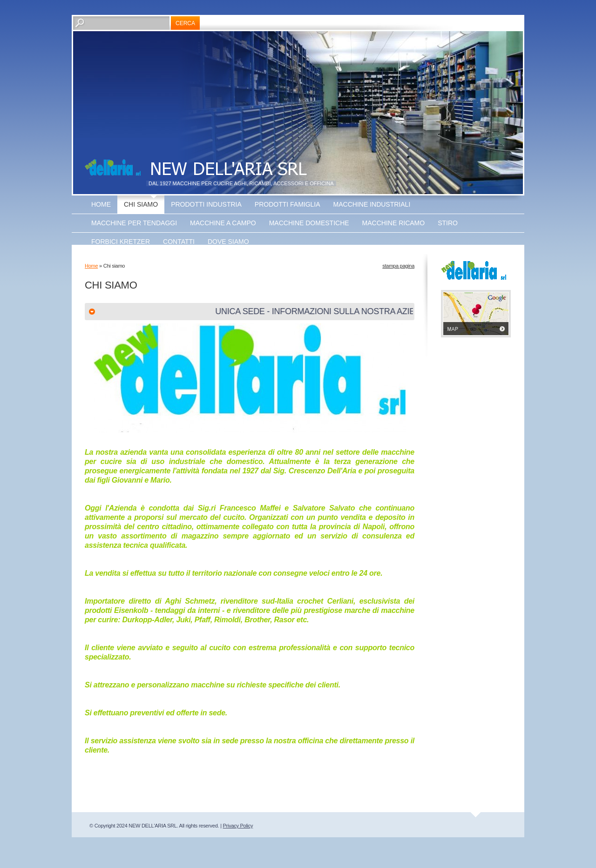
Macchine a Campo (223, 223)
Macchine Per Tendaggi (134, 223)
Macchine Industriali (372, 204)
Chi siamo (141, 204)
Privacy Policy (238, 826)
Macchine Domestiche (309, 223)
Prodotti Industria (206, 204)
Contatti (179, 242)
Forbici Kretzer (121, 242)
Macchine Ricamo (394, 223)
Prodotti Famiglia (288, 204)
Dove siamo (228, 242)
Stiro (448, 223)
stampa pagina (398, 266)
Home (101, 204)
